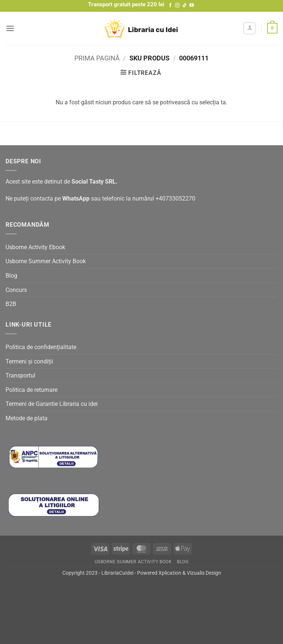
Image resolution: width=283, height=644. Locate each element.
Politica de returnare (32, 390)
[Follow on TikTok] (185, 6)
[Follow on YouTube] (192, 6)
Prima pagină (97, 58)
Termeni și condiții (29, 361)
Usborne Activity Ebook (35, 247)
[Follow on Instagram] (177, 6)
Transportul (20, 375)
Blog (11, 276)
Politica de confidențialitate (41, 347)
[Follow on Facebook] (170, 6)
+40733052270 (175, 199)
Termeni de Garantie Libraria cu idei (52, 404)
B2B (11, 304)
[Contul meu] (249, 28)
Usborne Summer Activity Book (46, 261)
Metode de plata (27, 418)
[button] (10, 28)
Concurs (16, 290)
